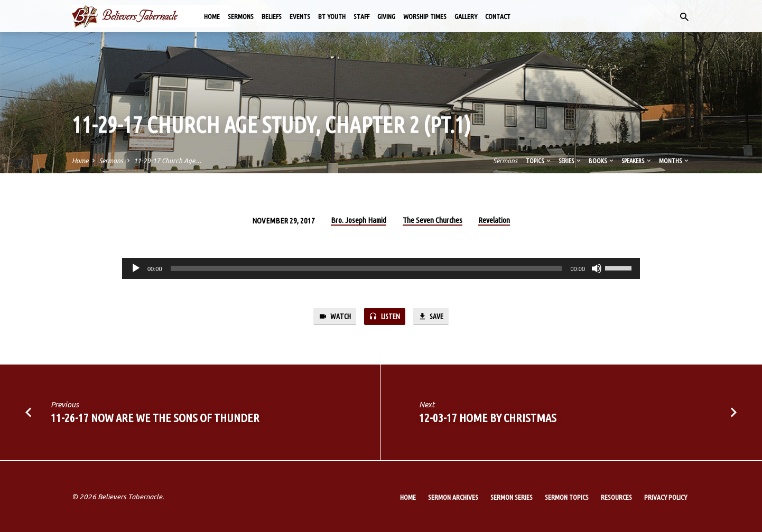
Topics (539, 161)
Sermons (241, 16)
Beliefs (272, 16)
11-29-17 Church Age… (168, 161)
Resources (616, 497)
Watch (332, 317)
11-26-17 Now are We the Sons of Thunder (155, 419)
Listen (385, 317)
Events (300, 16)
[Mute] (597, 268)
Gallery (466, 16)
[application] (381, 268)
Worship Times (425, 16)
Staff (361, 16)
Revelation (494, 220)
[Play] (136, 268)
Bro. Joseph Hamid (359, 220)
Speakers (637, 161)
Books (602, 161)
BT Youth (332, 16)
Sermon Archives (453, 497)
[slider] (366, 268)
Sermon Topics (567, 497)
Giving (386, 16)
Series (570, 161)
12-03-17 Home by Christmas (488, 419)
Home (212, 16)
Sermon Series (512, 497)
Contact (498, 16)
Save (433, 317)
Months (675, 161)
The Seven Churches (433, 220)
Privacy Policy (666, 497)
